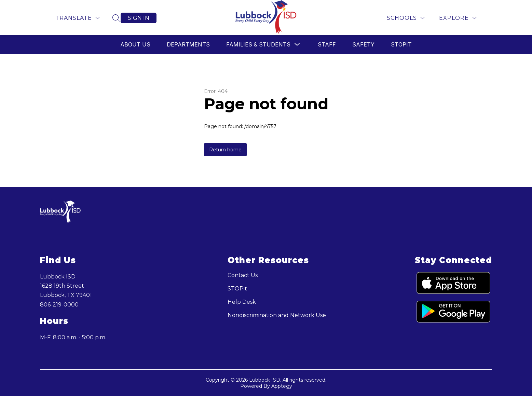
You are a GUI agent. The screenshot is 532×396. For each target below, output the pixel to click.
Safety (363, 44)
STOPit (401, 44)
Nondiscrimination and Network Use (277, 315)
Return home (225, 150)
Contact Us (243, 275)
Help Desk (242, 302)
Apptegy (282, 386)
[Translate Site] (78, 18)
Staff (327, 44)
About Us (135, 44)
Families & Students (258, 44)
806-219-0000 (59, 305)
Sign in (139, 18)
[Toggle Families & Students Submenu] (297, 45)
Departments (188, 44)
